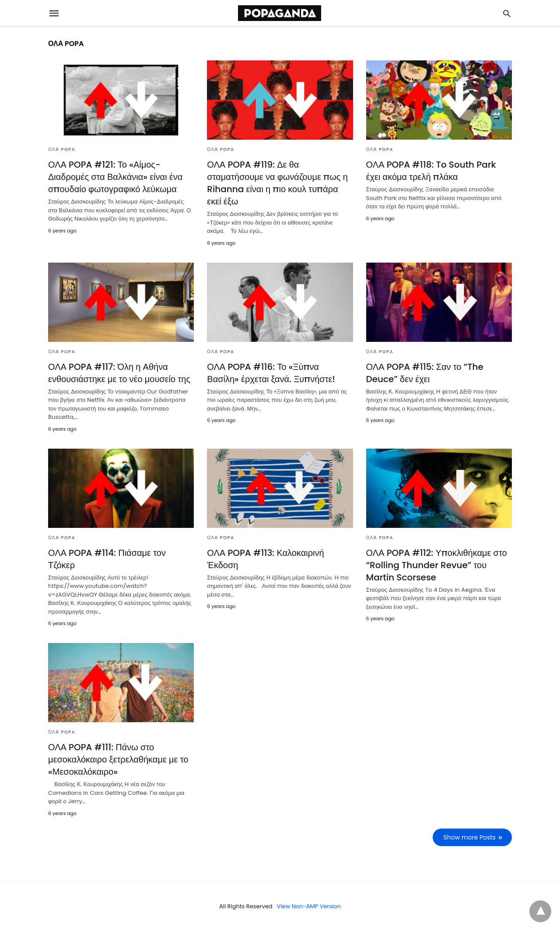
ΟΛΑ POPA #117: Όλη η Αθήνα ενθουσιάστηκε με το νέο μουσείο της (119, 373)
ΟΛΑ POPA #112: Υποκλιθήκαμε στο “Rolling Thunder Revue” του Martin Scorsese (437, 565)
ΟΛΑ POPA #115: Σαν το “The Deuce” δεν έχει (425, 373)
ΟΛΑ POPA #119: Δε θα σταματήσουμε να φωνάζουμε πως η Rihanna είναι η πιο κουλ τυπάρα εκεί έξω (277, 183)
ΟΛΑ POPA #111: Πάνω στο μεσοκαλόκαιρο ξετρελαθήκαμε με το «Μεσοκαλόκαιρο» (118, 759)
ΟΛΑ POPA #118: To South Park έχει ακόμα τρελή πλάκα (431, 171)
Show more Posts (470, 837)
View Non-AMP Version (309, 906)
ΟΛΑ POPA (62, 149)
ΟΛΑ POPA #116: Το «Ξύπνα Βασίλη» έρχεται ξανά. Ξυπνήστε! (271, 373)
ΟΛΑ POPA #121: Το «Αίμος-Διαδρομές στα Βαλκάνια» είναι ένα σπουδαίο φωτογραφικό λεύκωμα (115, 177)
